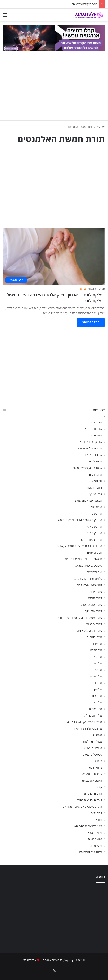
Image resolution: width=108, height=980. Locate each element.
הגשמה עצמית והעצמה (89, 501)
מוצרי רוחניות (94, 637)
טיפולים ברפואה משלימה (88, 566)
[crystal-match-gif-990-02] (54, 38)
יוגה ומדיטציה (94, 572)
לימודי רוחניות (94, 624)
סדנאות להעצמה (92, 748)
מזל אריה (97, 644)
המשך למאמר (91, 322)
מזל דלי (98, 663)
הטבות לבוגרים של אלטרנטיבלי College (79, 546)
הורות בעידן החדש (92, 540)
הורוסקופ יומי (95, 527)
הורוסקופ (97, 514)
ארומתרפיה (96, 474)
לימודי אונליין (95, 598)
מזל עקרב (97, 689)
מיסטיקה (97, 735)
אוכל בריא (97, 422)
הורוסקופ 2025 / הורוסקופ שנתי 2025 (80, 520)
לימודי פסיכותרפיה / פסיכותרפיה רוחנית (79, 618)
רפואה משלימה (93, 833)
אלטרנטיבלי (30, 960)
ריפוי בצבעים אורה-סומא (88, 826)
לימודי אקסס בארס (92, 605)
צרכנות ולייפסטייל (92, 774)
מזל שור (98, 702)
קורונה (98, 787)
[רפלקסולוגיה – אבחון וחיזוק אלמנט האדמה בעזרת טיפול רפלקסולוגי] (54, 256)
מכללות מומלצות (93, 742)
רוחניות (98, 820)
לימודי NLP (96, 592)
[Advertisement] (54, 916)
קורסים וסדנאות (93, 794)
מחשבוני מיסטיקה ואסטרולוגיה (85, 722)
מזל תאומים (96, 709)
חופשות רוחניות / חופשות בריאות (83, 559)
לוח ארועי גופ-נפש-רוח (89, 585)
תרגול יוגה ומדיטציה (91, 852)
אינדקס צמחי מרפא (91, 442)
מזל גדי (98, 657)
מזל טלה (97, 670)
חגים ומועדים (95, 553)
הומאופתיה (96, 507)
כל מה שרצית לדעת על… (88, 579)
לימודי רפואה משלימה (90, 631)
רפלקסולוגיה (95, 846)
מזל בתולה (96, 650)
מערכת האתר (95, 289)
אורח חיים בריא (93, 429)
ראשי (100, 127)
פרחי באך (97, 761)
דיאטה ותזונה (95, 487)
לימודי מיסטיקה (93, 611)
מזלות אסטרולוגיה (92, 715)
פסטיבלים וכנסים (92, 755)
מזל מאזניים (96, 676)
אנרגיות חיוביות (93, 455)
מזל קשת (97, 696)
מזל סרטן (97, 683)
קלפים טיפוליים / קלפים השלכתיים (82, 807)
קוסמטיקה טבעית (92, 781)
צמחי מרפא (96, 768)
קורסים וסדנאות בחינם (89, 800)
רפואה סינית (95, 839)
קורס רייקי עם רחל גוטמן (84, 4)
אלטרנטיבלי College (90, 448)
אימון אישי (96, 435)
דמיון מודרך (96, 494)
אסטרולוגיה (96, 461)
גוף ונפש (97, 481)
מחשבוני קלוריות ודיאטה (88, 728)
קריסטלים (97, 813)
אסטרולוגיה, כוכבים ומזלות (87, 468)
